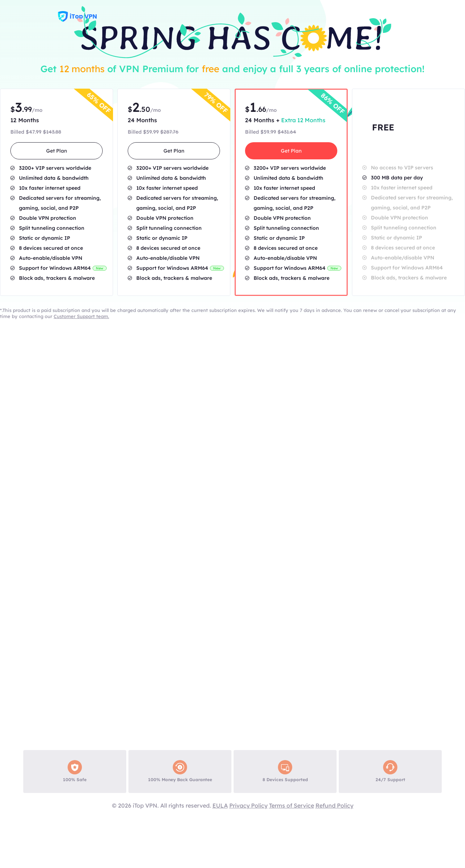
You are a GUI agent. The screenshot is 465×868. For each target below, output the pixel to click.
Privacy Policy (248, 805)
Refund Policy (334, 805)
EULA (220, 805)
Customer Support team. (81, 316)
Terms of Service (292, 805)
